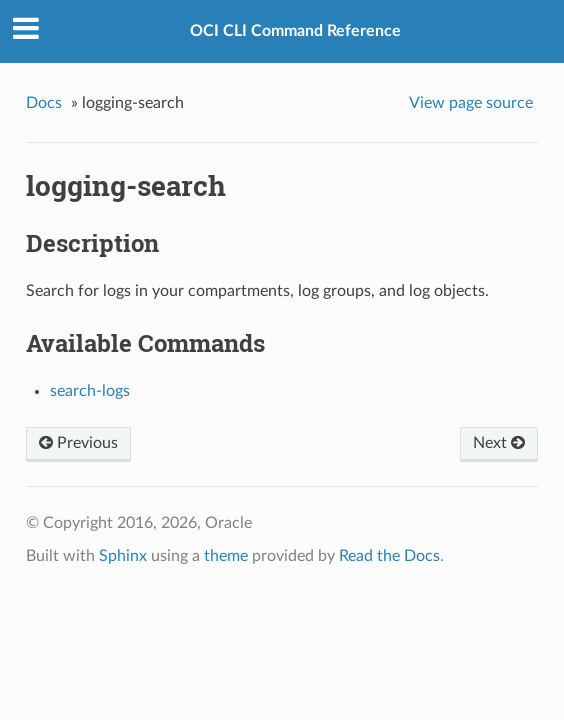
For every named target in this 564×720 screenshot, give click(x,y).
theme (226, 556)
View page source (471, 103)
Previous (78, 443)
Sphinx (123, 556)
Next (499, 443)
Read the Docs (389, 556)
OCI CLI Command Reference (295, 31)
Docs (44, 103)
